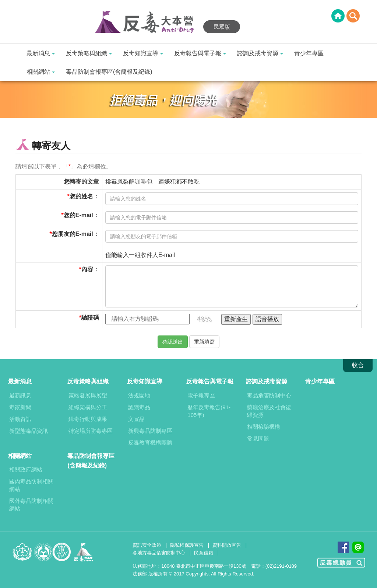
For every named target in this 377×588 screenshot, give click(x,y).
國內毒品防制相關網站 (31, 485)
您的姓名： (84, 196)
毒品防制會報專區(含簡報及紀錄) (109, 72)
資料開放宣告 (227, 545)
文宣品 (136, 419)
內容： (90, 269)
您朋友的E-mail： (75, 234)
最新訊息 (20, 395)
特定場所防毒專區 (91, 431)
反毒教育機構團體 (150, 443)
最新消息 (41, 53)
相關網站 (41, 72)
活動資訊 (20, 419)
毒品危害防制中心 (269, 395)
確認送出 (173, 342)
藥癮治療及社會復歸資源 (269, 411)
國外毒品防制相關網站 (31, 505)
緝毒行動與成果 (88, 419)
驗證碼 (90, 318)
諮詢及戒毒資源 (260, 53)
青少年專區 (309, 53)
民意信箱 (204, 553)
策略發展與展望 (88, 395)
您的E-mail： (81, 215)
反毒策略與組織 (89, 53)
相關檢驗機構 (264, 427)
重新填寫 (204, 342)
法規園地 (139, 395)
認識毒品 (139, 407)
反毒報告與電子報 (200, 53)
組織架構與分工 (88, 407)
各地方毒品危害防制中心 (159, 553)
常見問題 (258, 439)
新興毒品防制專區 (150, 431)
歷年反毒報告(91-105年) (209, 411)
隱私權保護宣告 (187, 545)
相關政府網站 (26, 469)
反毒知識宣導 (143, 53)
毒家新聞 (20, 407)
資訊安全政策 (147, 545)
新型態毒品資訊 (29, 431)
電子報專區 (201, 395)
